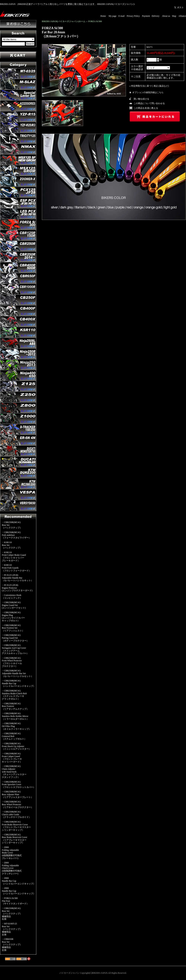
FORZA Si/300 (95, 21)
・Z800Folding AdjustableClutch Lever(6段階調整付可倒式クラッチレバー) (12, 868)
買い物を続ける (141, 99)
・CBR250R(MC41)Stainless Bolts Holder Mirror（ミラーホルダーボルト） (15, 716)
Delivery (155, 16)
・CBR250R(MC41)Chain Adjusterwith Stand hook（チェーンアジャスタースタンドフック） (14, 772)
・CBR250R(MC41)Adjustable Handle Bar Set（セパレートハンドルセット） (17, 673)
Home (103, 16)
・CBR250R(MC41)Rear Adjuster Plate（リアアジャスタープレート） (17, 794)
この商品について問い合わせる (149, 103)
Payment (146, 16)
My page (113, 16)
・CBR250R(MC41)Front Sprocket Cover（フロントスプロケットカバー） (19, 785)
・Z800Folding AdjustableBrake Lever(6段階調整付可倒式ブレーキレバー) (12, 853)
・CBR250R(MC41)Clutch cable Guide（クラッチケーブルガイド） (16, 814)
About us (166, 16)
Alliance (182, 16)
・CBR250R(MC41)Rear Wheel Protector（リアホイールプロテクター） (17, 804)
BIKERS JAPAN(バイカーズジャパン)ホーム (64, 21)
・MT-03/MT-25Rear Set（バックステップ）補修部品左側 (12, 929)
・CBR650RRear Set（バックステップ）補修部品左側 (12, 945)
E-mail (122, 16)
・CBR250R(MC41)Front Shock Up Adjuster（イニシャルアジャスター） (16, 746)
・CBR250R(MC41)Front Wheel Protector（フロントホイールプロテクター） (12, 662)
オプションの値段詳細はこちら (148, 92)
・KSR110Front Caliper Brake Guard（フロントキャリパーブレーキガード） (14, 556)
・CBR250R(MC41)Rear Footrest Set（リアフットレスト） (13, 628)
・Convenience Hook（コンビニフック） (12, 597)
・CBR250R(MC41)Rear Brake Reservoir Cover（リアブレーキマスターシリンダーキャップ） (15, 839)
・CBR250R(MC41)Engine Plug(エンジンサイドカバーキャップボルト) (13, 617)
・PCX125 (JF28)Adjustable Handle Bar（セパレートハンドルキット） (17, 578)
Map (174, 16)
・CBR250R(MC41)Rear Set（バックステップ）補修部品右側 (12, 914)
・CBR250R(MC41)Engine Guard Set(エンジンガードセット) (14, 605)
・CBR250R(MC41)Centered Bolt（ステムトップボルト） (14, 736)
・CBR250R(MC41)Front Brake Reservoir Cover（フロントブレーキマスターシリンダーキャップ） (16, 826)
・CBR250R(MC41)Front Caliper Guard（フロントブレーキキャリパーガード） (12, 758)
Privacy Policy (133, 16)
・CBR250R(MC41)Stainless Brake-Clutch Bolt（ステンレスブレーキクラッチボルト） (14, 695)
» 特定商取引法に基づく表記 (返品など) (149, 86)
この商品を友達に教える (146, 108)
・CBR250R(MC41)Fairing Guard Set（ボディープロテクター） (15, 638)
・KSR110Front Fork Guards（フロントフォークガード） (16, 568)
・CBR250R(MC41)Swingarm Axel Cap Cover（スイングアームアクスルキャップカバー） (15, 649)
